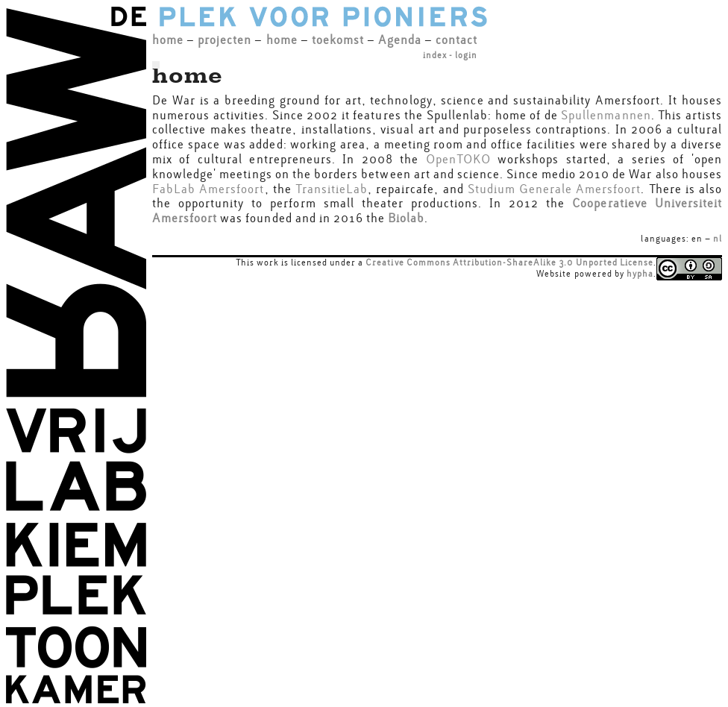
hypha (640, 274)
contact (456, 40)
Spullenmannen (606, 115)
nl (718, 239)
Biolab (406, 218)
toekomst (338, 40)
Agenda (400, 40)
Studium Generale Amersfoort (555, 189)
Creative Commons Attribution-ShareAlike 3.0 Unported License (509, 263)
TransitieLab (332, 189)
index (435, 55)
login (466, 55)
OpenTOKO (458, 159)
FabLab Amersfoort (208, 189)
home (168, 40)
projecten (225, 40)
